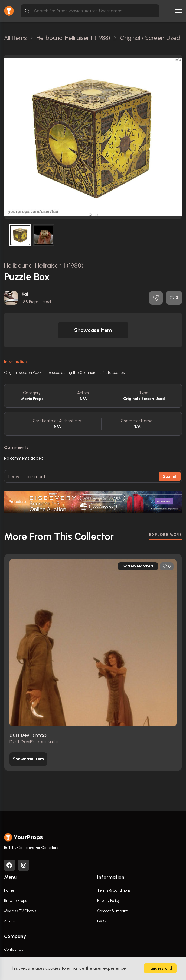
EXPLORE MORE (166, 535)
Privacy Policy (108, 901)
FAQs (102, 921)
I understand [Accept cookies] (160, 968)
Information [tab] (15, 362)
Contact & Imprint (112, 911)
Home (9, 890)
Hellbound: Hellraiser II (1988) (44, 265)
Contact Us (14, 949)
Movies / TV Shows (20, 911)
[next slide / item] (178, 137)
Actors (9, 921)
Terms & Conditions (114, 890)
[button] (90, 214)
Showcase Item (93, 330)
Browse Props (15, 901)
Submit (170, 476)
